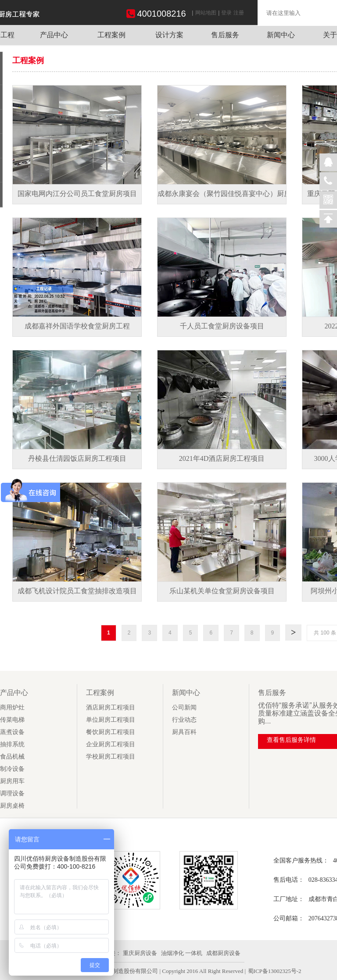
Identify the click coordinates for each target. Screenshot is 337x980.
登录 (226, 13)
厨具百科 (184, 732)
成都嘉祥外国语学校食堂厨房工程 (77, 326)
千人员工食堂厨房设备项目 (222, 326)
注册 (239, 13)
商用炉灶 (12, 707)
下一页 (293, 631)
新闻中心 (281, 35)
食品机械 (12, 757)
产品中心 (54, 35)
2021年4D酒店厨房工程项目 (222, 458)
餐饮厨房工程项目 (111, 732)
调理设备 (12, 793)
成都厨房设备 (223, 953)
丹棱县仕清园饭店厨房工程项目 (77, 458)
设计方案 (169, 35)
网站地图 (206, 13)
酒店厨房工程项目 (111, 707)
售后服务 (225, 35)
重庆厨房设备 (140, 953)
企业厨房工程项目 (111, 744)
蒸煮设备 (12, 732)
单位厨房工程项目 (111, 720)
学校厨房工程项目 (111, 757)
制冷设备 (12, 769)
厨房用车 (12, 781)
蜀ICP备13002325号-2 (275, 971)
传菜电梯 (12, 720)
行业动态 (184, 720)
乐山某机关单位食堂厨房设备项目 (222, 591)
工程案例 (111, 35)
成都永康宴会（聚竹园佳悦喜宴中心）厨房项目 (231, 194)
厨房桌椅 (12, 806)
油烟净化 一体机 (182, 953)
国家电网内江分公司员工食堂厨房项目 (77, 194)
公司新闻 (184, 707)
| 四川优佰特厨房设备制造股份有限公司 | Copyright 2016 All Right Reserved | (152, 971)
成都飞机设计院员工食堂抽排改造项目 (77, 591)
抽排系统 (12, 744)
